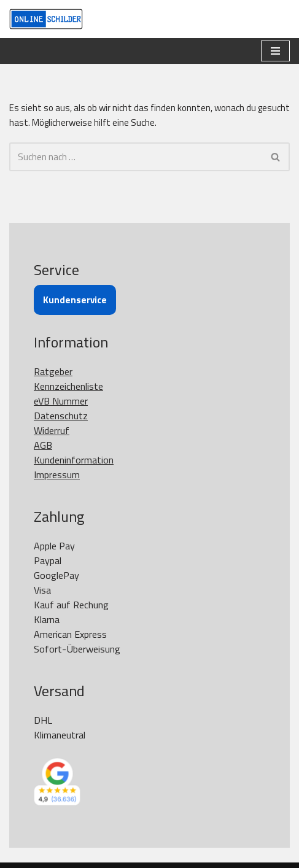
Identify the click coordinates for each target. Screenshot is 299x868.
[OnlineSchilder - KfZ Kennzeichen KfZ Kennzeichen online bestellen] (46, 19)
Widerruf (52, 430)
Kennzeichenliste (68, 386)
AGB (43, 445)
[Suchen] (136, 157)
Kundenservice (75, 300)
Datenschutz (61, 416)
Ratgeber (53, 371)
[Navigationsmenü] (275, 51)
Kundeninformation (74, 460)
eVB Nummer (61, 401)
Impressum (57, 475)
